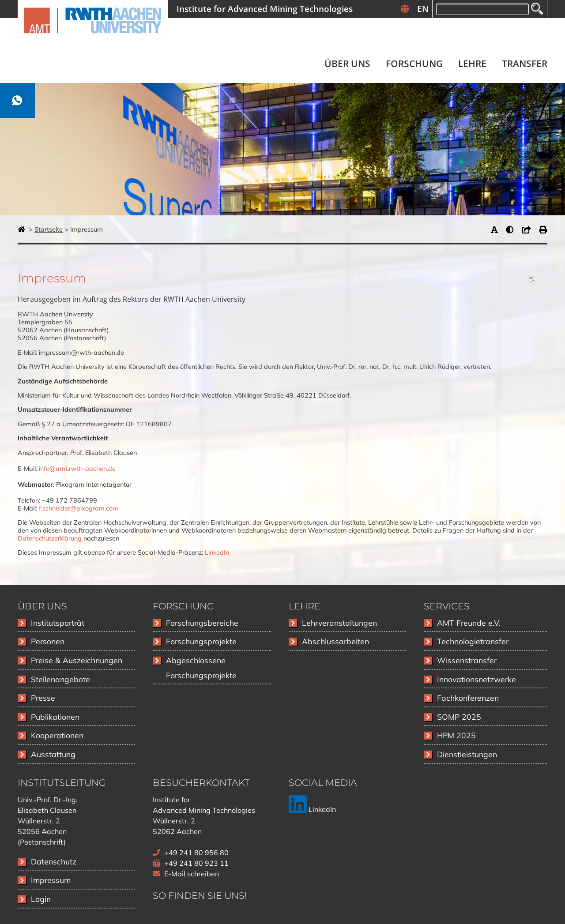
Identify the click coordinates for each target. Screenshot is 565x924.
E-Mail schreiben (192, 874)
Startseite (49, 229)
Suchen (537, 9)
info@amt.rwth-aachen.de (77, 469)
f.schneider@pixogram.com (79, 508)
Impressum (51, 880)
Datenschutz (54, 861)
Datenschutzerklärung (50, 538)
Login (41, 899)
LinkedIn (217, 552)
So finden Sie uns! (200, 896)
